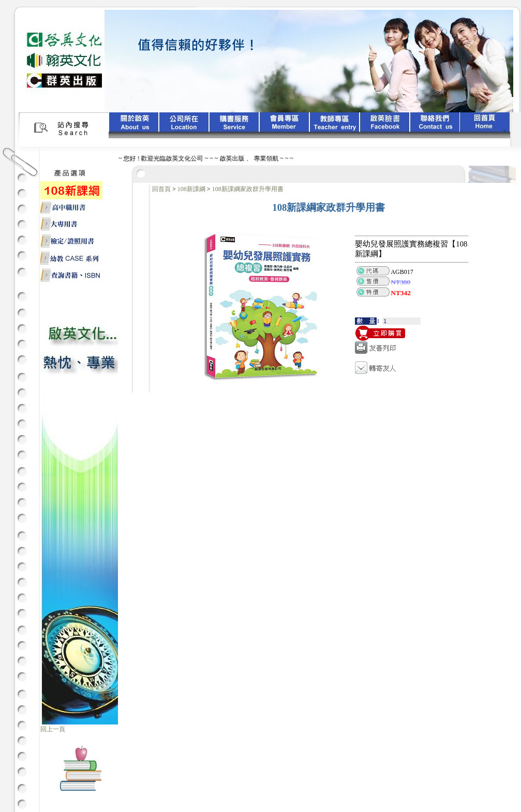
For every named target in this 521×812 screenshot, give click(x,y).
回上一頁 (53, 729)
